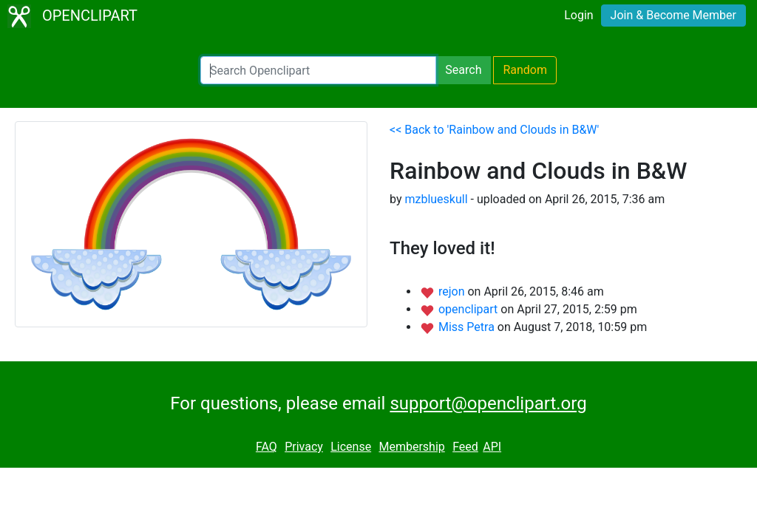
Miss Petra (468, 327)
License (351, 447)
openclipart (469, 309)
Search (463, 70)
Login (578, 15)
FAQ (267, 447)
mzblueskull (436, 199)
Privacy (304, 447)
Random (525, 70)
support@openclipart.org (488, 403)
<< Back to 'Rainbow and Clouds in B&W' (494, 130)
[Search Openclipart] (318, 70)
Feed (465, 447)
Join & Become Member (673, 15)
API (492, 447)
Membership (411, 447)
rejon (453, 291)
